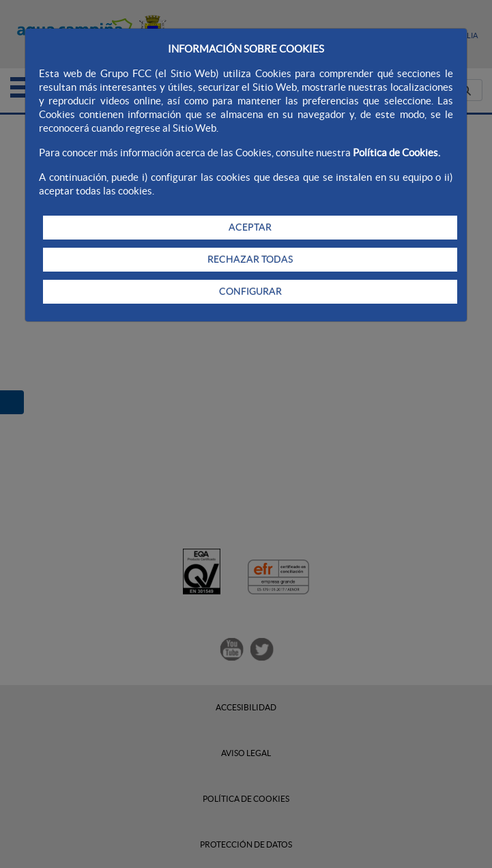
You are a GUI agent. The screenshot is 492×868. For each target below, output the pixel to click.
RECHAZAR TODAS (250, 259)
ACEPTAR (250, 227)
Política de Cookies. (396, 153)
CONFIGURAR (250, 291)
